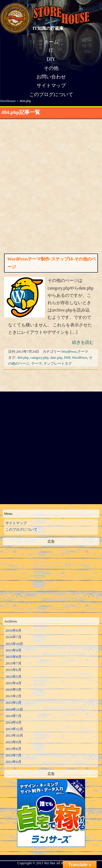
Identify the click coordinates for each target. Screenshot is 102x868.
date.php (56, 357)
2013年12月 (14, 729)
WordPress (69, 352)
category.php (40, 357)
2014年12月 (14, 709)
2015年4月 (13, 683)
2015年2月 (13, 696)
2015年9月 (13, 650)
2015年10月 (14, 644)
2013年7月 (13, 755)
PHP (67, 357)
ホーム (51, 42)
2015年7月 (13, 663)
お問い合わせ (51, 77)
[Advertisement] (51, 174)
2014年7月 (13, 716)
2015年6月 (13, 670)
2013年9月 (13, 742)
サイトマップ (51, 85)
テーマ (83, 352)
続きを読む (83, 342)
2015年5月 (13, 677)
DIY (51, 59)
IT (51, 50)
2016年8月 (13, 630)
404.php (23, 357)
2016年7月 (13, 637)
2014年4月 (13, 722)
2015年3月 (13, 690)
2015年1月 (13, 703)
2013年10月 (14, 735)
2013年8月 (13, 749)
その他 (51, 68)
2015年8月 (13, 657)
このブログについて (51, 94)
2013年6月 (13, 762)
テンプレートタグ (58, 363)
